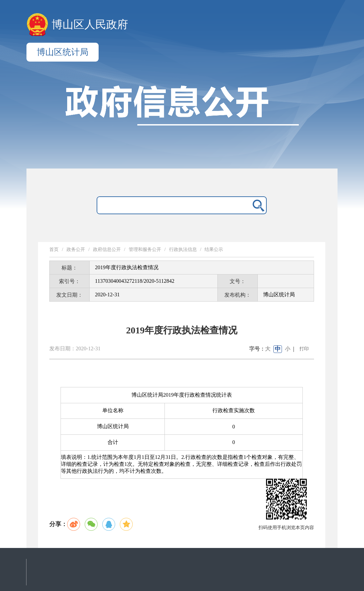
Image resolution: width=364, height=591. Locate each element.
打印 (304, 349)
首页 (54, 249)
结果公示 (214, 249)
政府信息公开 (107, 249)
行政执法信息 (183, 249)
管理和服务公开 (145, 249)
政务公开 (76, 249)
